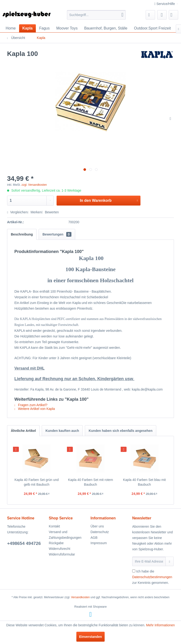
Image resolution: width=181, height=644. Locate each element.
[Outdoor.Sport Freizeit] (152, 28)
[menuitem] (96, 15)
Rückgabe (56, 543)
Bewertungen (57, 234)
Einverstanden (90, 637)
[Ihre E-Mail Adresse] (149, 561)
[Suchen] (122, 15)
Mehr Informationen (160, 625)
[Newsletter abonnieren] (170, 561)
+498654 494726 (24, 543)
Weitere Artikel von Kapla (35, 409)
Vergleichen (17, 212)
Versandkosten (80, 597)
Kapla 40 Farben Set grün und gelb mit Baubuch (37, 482)
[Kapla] (28, 28)
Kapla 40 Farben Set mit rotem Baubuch (91, 482)
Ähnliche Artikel (23, 431)
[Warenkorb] (173, 15)
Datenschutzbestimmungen (152, 577)
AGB (94, 538)
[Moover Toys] (67, 28)
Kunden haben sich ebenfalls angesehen (121, 431)
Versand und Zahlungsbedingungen (65, 535)
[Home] (11, 28)
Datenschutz (100, 532)
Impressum (99, 543)
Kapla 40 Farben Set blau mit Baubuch (144, 482)
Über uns (97, 526)
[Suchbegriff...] (96, 15)
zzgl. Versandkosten (34, 185)
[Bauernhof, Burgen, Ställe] (106, 28)
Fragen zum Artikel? (31, 405)
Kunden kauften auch (62, 431)
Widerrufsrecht (60, 549)
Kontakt (54, 526)
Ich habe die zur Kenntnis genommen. (152, 577)
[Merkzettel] (150, 15)
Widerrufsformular (62, 554)
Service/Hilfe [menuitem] (165, 4)
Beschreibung (22, 234)
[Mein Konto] (162, 15)
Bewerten (50, 212)
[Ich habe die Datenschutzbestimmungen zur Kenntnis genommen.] (134, 571)
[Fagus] (44, 28)
